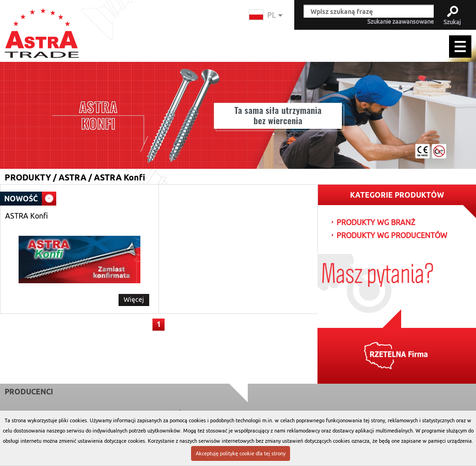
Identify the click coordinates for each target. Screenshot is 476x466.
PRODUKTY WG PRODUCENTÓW (392, 236)
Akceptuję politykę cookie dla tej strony (241, 453)
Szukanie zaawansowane (400, 22)
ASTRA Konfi (26, 216)
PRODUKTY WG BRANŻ (376, 223)
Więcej (134, 300)
